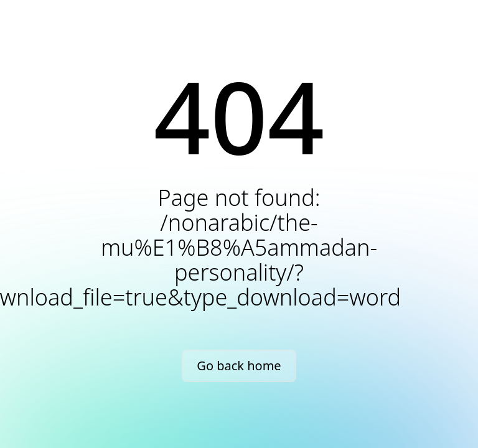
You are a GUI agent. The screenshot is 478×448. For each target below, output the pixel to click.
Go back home (239, 366)
